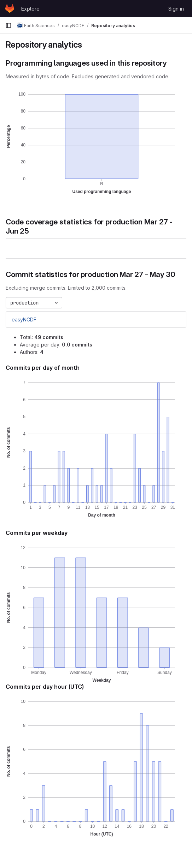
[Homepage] (10, 8)
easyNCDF (24, 320)
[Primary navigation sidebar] (8, 25)
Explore (30, 9)
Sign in (176, 9)
